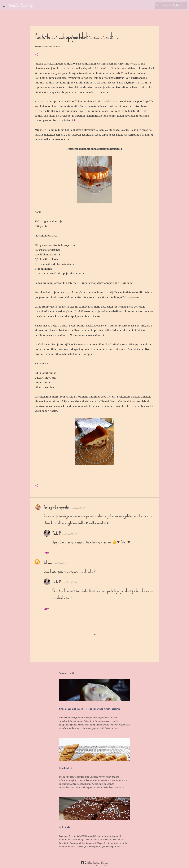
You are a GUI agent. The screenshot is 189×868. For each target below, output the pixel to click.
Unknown (48, 563)
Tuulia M (57, 533)
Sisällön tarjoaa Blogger (95, 863)
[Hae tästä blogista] (171, 5)
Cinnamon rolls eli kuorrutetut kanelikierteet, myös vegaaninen (90, 709)
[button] (36, 55)
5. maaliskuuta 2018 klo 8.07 (78, 508)
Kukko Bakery (21, 5)
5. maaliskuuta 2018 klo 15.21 (70, 583)
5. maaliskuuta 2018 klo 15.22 (70, 534)
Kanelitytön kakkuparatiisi (56, 507)
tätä (73, 120)
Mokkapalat (65, 827)
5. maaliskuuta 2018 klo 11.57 (61, 563)
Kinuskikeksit (65, 768)
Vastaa (46, 554)
